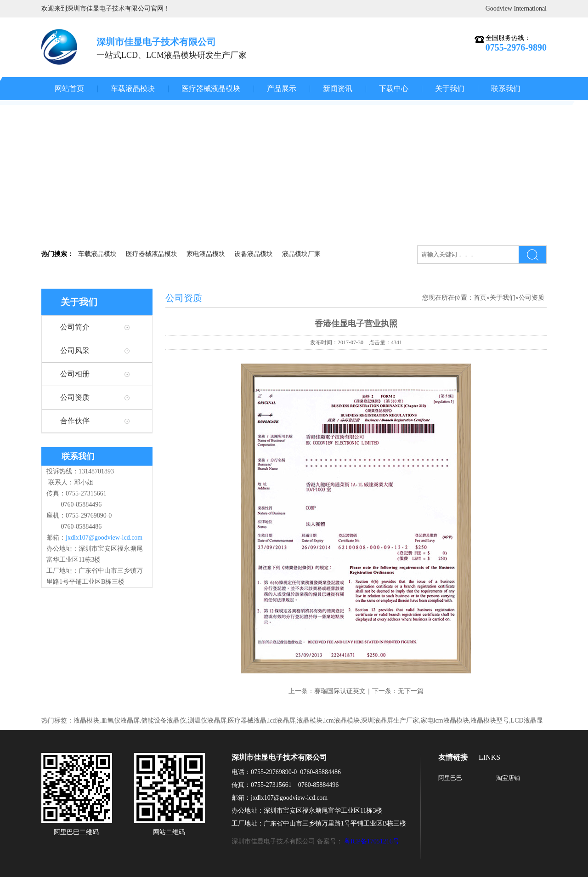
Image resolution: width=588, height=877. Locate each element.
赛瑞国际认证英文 (340, 691)
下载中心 (394, 88)
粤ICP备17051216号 (372, 841)
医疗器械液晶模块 (211, 88)
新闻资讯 (338, 88)
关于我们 (450, 88)
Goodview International (516, 9)
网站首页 (69, 88)
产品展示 (282, 88)
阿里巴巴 (450, 778)
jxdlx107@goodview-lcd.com (104, 538)
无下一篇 (411, 691)
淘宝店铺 (508, 778)
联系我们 (506, 88)
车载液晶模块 (133, 88)
